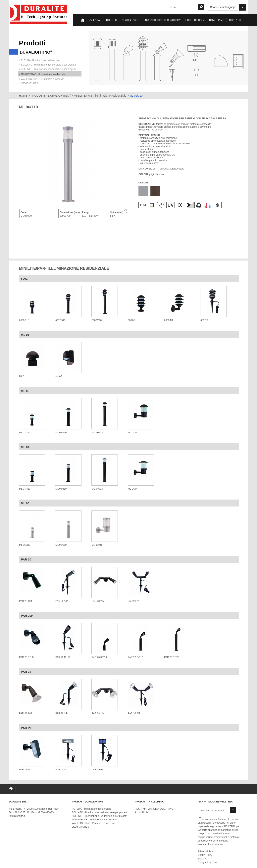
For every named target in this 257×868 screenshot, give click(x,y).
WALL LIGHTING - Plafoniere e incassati (94, 823)
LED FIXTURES (80, 827)
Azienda (95, 20)
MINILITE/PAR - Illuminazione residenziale (100, 96)
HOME (23, 96)
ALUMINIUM (142, 812)
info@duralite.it (17, 816)
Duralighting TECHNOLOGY (163, 20)
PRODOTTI (38, 96)
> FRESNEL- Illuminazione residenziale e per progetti (47, 69)
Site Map (203, 859)
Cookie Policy (205, 855)
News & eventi (131, 20)
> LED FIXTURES (28, 83)
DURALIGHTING (59, 96)
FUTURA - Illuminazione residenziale (91, 809)
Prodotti (111, 20)
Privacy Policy (205, 851)
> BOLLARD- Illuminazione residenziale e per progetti (47, 65)
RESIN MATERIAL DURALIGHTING (154, 809)
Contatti (235, 20)
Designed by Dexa (208, 862)
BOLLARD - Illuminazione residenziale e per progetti (100, 812)
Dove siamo (217, 20)
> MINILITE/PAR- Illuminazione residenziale (42, 74)
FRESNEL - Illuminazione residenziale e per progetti (100, 816)
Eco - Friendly (195, 20)
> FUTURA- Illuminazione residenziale (39, 60)
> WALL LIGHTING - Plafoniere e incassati (42, 79)
